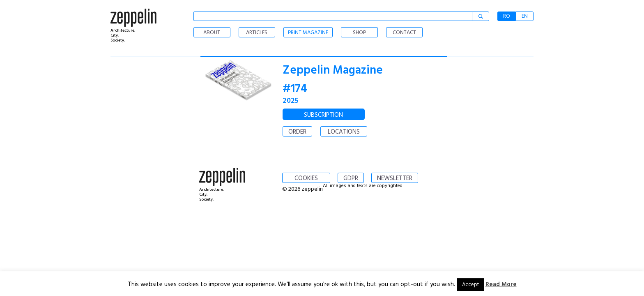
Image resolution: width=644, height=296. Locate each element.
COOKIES (306, 178)
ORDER (297, 132)
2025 (291, 101)
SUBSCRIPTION (323, 115)
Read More (501, 284)
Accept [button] (470, 285)
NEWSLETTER (395, 178)
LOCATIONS (344, 132)
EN (525, 16)
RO (507, 16)
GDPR (351, 178)
